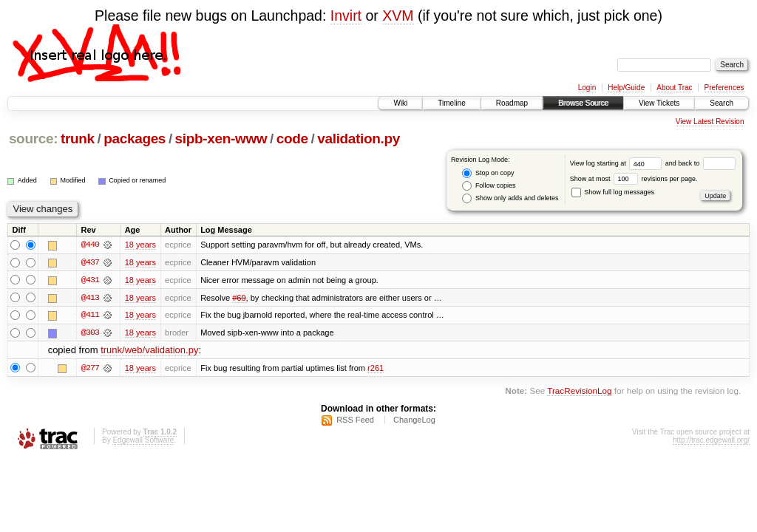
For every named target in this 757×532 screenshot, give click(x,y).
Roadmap (512, 103)
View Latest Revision (710, 122)
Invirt (346, 16)
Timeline (451, 103)
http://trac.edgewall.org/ (711, 441)
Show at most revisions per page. (634, 179)
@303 (90, 333)
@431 (90, 280)
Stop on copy (488, 173)
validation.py (359, 139)
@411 (90, 316)
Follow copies (489, 186)
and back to (700, 163)
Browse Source (583, 103)
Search (722, 103)
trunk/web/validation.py (149, 351)
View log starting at (618, 163)
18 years (140, 245)
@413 (90, 298)
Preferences (724, 88)
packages (135, 139)
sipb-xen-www (221, 139)
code (292, 139)
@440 (90, 245)
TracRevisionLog (579, 391)
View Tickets (659, 103)
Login (587, 88)
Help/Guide (626, 88)
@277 (90, 369)
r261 (376, 369)
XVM (398, 16)
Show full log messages (613, 192)
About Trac (674, 88)
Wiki (400, 103)
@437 (90, 262)
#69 (239, 298)
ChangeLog (414, 421)
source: (33, 139)
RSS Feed (355, 421)
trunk (78, 139)
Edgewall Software (143, 441)
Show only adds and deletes (510, 198)
